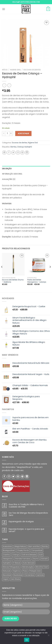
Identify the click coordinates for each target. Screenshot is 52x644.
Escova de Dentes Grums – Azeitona (13, 281)
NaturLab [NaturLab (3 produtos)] (7, 571)
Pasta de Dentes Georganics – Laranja (37, 281)
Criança (20, 147)
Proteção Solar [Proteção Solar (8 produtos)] (35, 571)
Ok (27, 640)
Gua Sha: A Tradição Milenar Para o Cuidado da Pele (26, 506)
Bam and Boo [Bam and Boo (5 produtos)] (34, 546)
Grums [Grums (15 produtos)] (36, 559)
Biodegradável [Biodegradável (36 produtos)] (9, 551)
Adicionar (23, 133)
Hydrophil (28, 147)
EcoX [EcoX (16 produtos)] (41, 555)
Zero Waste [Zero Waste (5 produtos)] (15, 579)
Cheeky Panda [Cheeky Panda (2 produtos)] (23, 551)
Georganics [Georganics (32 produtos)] (8, 559)
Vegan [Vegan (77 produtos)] (6, 579)
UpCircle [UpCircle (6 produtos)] (40, 575)
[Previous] (2, 272)
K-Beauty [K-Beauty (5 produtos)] (17, 563)
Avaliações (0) (9, 179)
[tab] (26, 169)
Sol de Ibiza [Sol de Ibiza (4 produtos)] (30, 575)
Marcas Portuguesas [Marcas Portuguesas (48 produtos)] (11, 567)
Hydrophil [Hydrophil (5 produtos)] (7, 563)
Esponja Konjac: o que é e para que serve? (26, 530)
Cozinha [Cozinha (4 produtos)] (6, 555)
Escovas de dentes (32, 70)
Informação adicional (12, 174)
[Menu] (4, 9)
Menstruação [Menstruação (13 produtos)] (28, 567)
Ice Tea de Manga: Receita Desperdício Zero (28, 514)
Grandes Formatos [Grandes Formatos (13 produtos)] (23, 559)
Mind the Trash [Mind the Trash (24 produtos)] (42, 567)
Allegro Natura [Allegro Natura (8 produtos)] (20, 546)
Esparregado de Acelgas (21, 522)
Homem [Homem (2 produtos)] (45, 559)
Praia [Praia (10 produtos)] (25, 571)
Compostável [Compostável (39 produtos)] (37, 551)
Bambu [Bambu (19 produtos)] (45, 546)
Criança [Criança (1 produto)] (16, 555)
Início (5, 70)
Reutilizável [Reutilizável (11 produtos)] (18, 575)
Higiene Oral (15, 70)
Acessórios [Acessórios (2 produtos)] (7, 546)
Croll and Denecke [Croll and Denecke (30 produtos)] (29, 555)
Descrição (7, 169)
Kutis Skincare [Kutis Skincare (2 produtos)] (29, 563)
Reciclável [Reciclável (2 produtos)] (7, 575)
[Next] (50, 272)
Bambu (14, 147)
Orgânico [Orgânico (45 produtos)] (17, 571)
